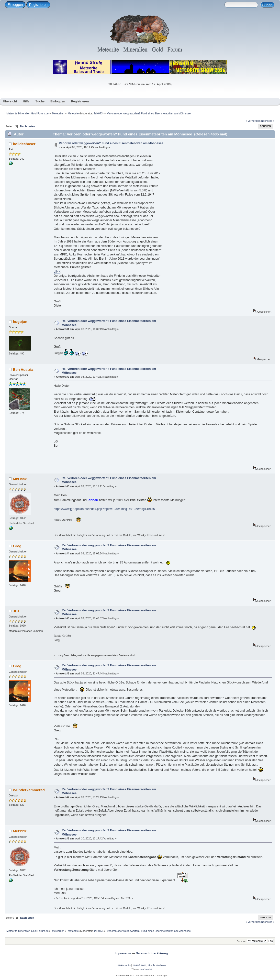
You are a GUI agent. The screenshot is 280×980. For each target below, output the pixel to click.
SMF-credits (124, 965)
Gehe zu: (241, 941)
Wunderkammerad (29, 790)
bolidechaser (24, 144)
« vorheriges (253, 121)
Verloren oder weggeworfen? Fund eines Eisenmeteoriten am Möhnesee (111, 143)
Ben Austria (23, 369)
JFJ (16, 611)
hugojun (20, 322)
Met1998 (20, 479)
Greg (17, 546)
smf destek (146, 969)
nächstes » (268, 121)
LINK (57, 272)
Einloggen (15, 5)
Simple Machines (157, 965)
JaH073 (98, 113)
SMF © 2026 (139, 965)
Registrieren (38, 5)
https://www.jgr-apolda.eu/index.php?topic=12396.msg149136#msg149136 (104, 509)
